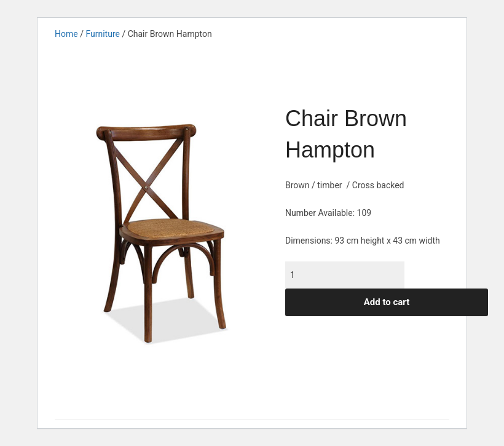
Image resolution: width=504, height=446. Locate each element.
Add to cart (387, 302)
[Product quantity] (345, 275)
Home (66, 34)
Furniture (103, 34)
